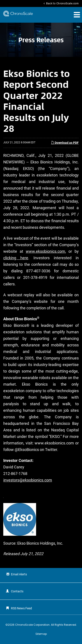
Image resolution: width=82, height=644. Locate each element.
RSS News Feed (21, 608)
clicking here (16, 258)
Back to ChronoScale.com (61, 3)
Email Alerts (19, 574)
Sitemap (41, 634)
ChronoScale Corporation (32, 625)
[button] (77, 15)
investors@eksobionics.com (28, 480)
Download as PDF (65, 143)
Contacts (17, 591)
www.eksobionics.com (45, 251)
